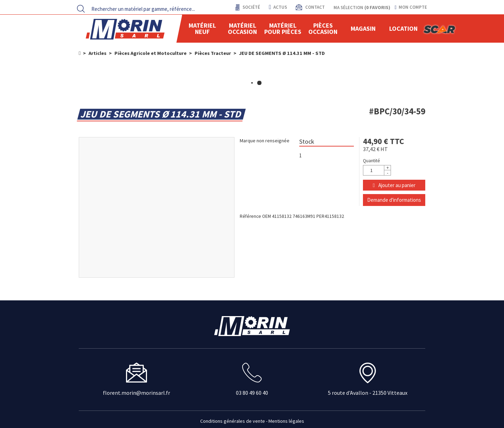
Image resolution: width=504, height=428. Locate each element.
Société (251, 7)
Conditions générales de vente (233, 421)
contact (314, 7)
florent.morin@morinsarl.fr (136, 393)
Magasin (363, 28)
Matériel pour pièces (283, 28)
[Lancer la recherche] (81, 9)
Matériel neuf (202, 28)
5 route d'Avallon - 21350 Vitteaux (368, 393)
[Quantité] (377, 170)
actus (278, 7)
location (403, 28)
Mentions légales (286, 421)
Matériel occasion (242, 28)
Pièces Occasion (323, 28)
